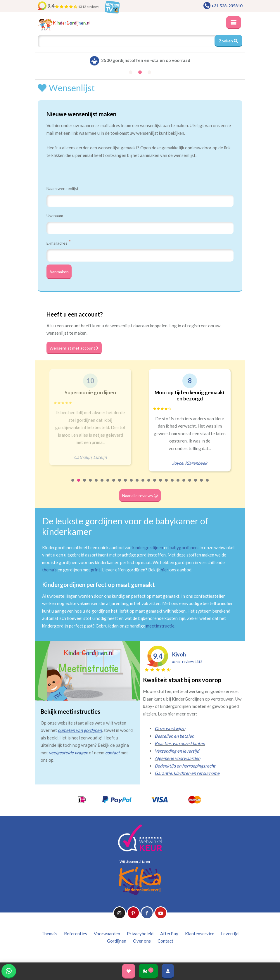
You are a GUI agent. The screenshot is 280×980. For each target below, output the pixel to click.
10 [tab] (126, 484)
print (96, 570)
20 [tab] (184, 484)
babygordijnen (184, 547)
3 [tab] (85, 484)
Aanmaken (59, 272)
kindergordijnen (148, 547)
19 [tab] (178, 484)
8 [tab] (114, 484)
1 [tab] (73, 484)
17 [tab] (167, 484)
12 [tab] (137, 484)
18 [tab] (172, 484)
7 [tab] (108, 484)
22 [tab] (196, 484)
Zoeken (228, 41)
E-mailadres (58, 243)
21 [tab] (190, 484)
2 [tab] (79, 484)
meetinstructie (160, 626)
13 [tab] (143, 484)
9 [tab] (120, 484)
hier (165, 570)
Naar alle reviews (140, 496)
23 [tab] (202, 484)
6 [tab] (102, 484)
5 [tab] (96, 484)
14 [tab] (149, 484)
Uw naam (55, 216)
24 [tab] (208, 484)
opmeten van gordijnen (80, 730)
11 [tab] (132, 484)
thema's (49, 570)
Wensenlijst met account (74, 348)
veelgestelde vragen (68, 753)
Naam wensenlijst (63, 188)
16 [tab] (161, 484)
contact (113, 753)
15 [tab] (155, 484)
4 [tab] (91, 484)
